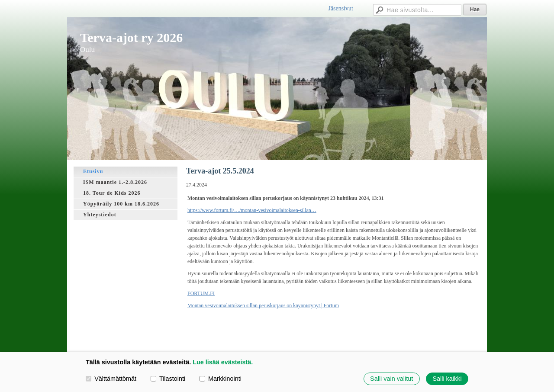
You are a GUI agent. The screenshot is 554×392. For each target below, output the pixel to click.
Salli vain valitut (391, 379)
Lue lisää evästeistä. (223, 362)
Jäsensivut (341, 8)
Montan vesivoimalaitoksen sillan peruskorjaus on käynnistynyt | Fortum (263, 305)
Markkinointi (221, 379)
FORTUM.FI (201, 293)
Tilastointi (168, 379)
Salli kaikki (447, 379)
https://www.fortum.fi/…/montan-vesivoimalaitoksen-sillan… (252, 210)
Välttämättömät (111, 379)
